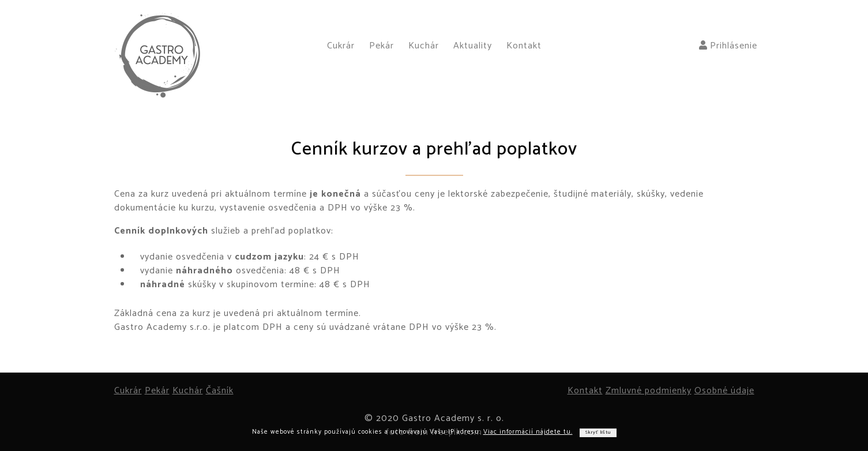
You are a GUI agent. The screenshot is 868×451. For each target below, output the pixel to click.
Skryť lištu (598, 433)
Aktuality (473, 46)
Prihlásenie (728, 46)
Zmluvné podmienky (649, 391)
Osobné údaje (724, 391)
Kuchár (424, 46)
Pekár (382, 46)
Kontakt (524, 46)
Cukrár (341, 46)
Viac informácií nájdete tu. (528, 432)
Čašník (220, 391)
